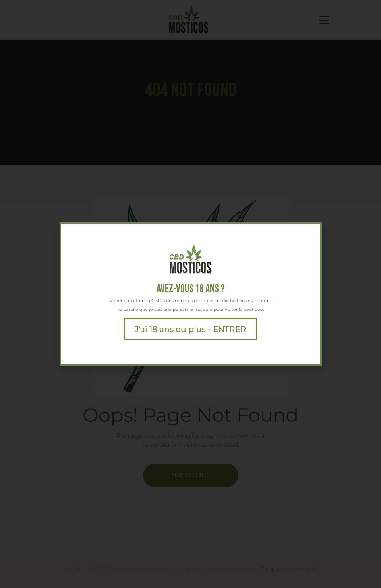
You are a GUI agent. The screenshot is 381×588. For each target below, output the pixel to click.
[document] (190, 294)
